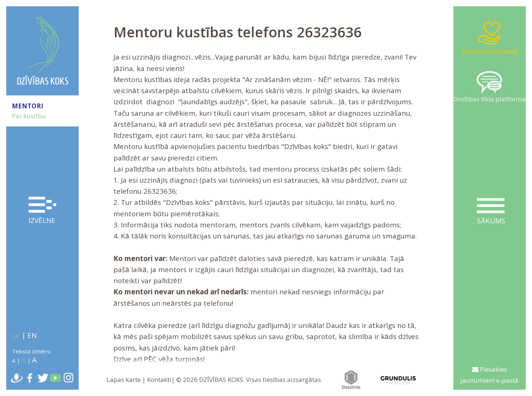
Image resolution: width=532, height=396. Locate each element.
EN (32, 335)
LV (16, 335)
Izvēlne (42, 211)
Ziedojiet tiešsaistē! (490, 38)
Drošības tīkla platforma (489, 87)
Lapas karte (124, 380)
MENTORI (28, 106)
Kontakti (159, 380)
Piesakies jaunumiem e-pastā (489, 375)
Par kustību (29, 116)
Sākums (491, 212)
